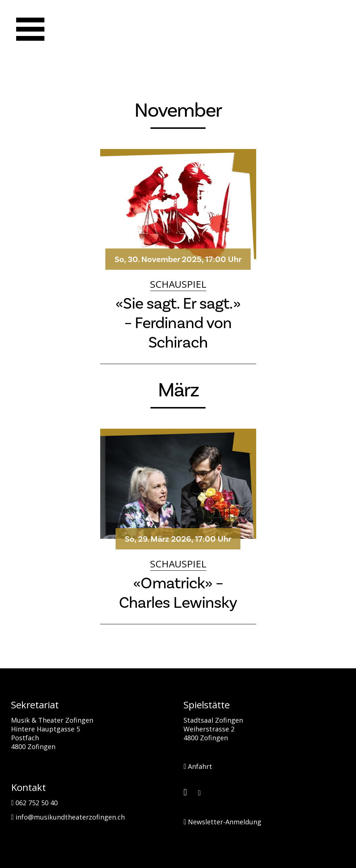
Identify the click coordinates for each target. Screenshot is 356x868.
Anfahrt (198, 766)
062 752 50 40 (34, 803)
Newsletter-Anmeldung (222, 822)
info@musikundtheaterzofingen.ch (68, 817)
